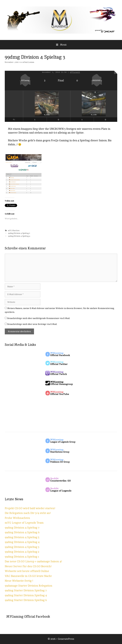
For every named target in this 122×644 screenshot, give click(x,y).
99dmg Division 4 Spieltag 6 (22, 532)
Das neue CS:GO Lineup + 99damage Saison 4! (33, 561)
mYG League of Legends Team (24, 523)
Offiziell (75, 72)
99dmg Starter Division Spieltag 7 (26, 590)
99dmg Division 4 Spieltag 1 (22, 557)
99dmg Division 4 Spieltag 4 (19, 236)
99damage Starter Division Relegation (29, 586)
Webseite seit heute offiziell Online (27, 571)
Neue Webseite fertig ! (19, 581)
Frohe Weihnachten (17, 518)
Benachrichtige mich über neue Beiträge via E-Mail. (32, 324)
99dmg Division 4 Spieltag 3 (22, 547)
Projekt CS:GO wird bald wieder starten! (30, 508)
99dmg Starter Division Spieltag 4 (26, 595)
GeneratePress (66, 639)
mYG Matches (14, 230)
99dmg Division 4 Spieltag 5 (22, 537)
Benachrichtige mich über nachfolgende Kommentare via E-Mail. (39, 318)
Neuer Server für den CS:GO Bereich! (28, 566)
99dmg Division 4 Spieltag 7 (22, 528)
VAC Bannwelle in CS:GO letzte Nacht (28, 576)
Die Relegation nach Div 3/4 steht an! (28, 513)
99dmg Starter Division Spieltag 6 (26, 600)
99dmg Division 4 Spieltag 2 (19, 233)
